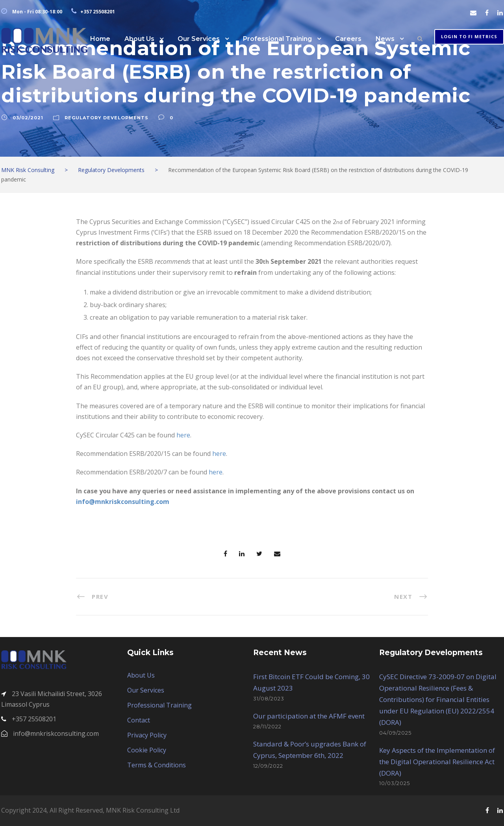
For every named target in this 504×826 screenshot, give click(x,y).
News (385, 39)
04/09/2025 (395, 733)
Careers (348, 39)
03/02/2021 (28, 118)
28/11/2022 (267, 726)
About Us (139, 39)
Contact (139, 720)
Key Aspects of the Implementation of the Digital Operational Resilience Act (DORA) (437, 762)
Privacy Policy (147, 735)
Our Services (199, 39)
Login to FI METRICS (469, 36)
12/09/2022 (268, 766)
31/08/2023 (269, 698)
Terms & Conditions (157, 765)
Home (100, 39)
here (183, 435)
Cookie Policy (147, 750)
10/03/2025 (395, 783)
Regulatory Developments (107, 118)
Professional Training (277, 39)
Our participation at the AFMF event (309, 716)
